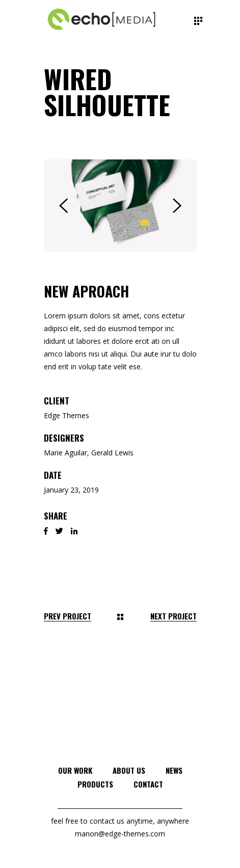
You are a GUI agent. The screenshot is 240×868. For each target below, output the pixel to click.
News (174, 770)
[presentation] (63, 206)
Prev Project (68, 616)
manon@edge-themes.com (120, 834)
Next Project (174, 616)
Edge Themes (66, 415)
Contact (148, 784)
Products (95, 784)
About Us (129, 770)
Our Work (75, 770)
